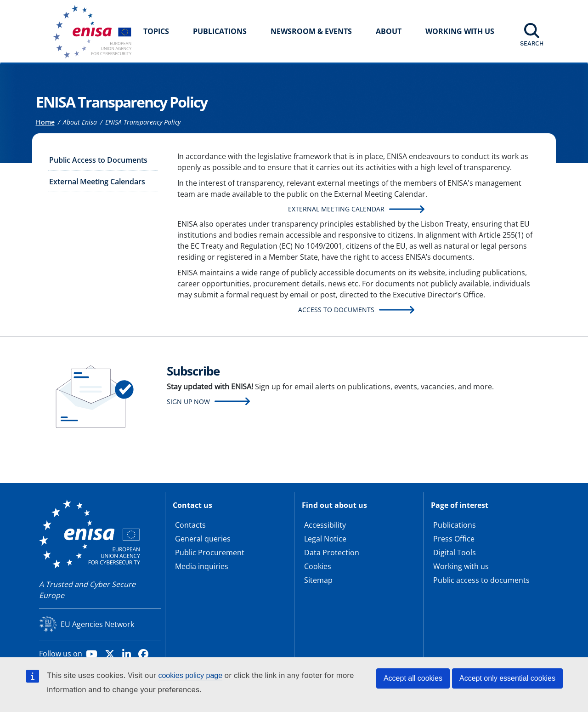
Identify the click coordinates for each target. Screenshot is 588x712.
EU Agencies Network (97, 624)
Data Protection (332, 553)
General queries (203, 539)
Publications (220, 31)
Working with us (461, 566)
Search (532, 43)
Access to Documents (336, 310)
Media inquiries (202, 566)
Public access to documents (481, 580)
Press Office (454, 539)
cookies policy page (190, 675)
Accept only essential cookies (507, 678)
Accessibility (325, 525)
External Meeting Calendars (97, 182)
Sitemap (318, 580)
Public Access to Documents (98, 160)
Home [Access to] (45, 122)
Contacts (190, 525)
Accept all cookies (413, 678)
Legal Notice (325, 539)
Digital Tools (455, 553)
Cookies (318, 566)
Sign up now (188, 402)
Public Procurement (210, 553)
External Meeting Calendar (336, 209)
